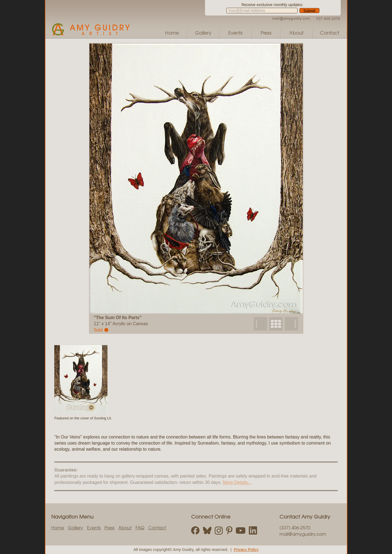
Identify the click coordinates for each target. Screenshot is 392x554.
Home (172, 33)
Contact (330, 33)
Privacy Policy (246, 550)
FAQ (140, 527)
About (296, 33)
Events (235, 33)
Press (266, 33)
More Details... (237, 482)
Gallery (203, 33)
